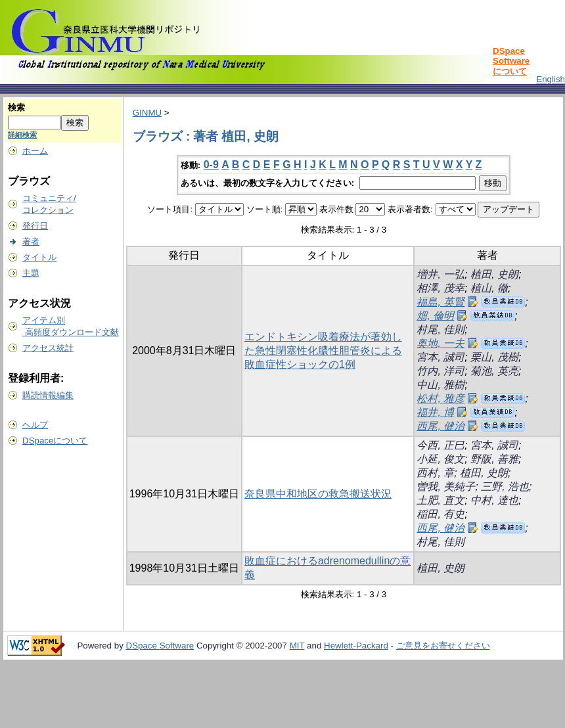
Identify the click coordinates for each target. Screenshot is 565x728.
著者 (31, 241)
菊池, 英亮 (494, 371)
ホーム (35, 151)
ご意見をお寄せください (443, 646)
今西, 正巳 (441, 445)
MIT (297, 646)
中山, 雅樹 (441, 385)
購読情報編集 (48, 395)
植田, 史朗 (494, 274)
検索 (16, 107)
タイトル (39, 257)
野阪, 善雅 (494, 459)
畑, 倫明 (435, 316)
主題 (31, 273)
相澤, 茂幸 (441, 288)
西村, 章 (435, 473)
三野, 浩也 (505, 487)
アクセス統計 (48, 348)
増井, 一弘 (441, 274)
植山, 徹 (489, 288)
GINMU (147, 113)
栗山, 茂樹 (494, 357)
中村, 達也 (494, 500)
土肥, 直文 (441, 500)
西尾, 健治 (441, 426)
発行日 (35, 226)
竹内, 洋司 (441, 371)
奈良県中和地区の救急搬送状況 (318, 494)
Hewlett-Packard (356, 646)
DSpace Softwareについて (511, 61)
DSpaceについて (55, 441)
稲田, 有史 (441, 514)
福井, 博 (435, 412)
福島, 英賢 (441, 302)
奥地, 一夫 (441, 343)
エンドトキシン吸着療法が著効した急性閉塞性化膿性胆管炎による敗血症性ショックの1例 (323, 351)
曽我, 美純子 (446, 487)
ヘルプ (35, 425)
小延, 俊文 (441, 459)
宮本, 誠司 (441, 357)
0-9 (211, 165)
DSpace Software (160, 646)
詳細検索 (22, 135)
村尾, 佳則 (441, 330)
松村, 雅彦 (441, 398)
